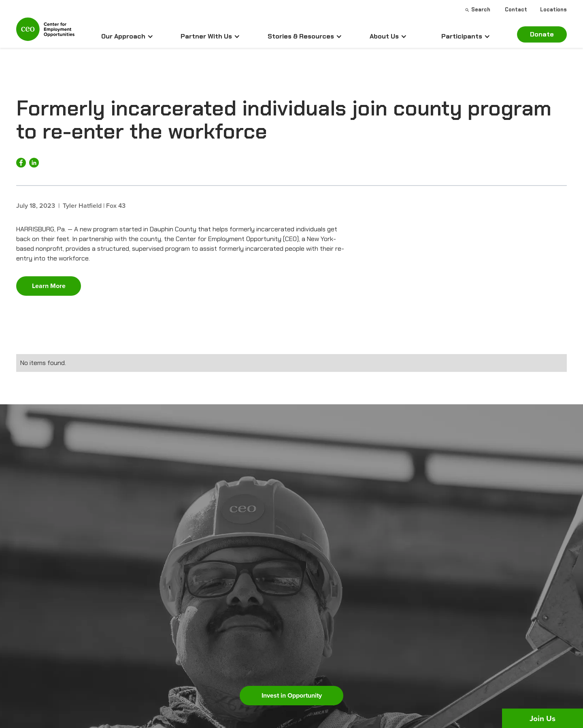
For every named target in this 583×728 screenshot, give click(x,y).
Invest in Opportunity (292, 695)
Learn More (49, 286)
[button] (127, 36)
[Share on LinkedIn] (34, 163)
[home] (45, 33)
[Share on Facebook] (21, 163)
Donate (542, 34)
